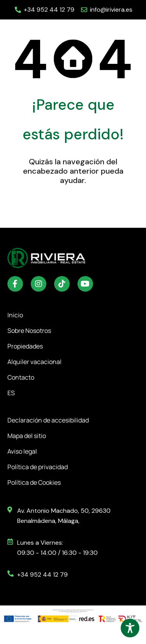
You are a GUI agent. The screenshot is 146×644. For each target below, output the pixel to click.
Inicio (15, 315)
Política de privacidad (38, 467)
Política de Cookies (34, 482)
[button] (130, 31)
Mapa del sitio (27, 436)
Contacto (21, 377)
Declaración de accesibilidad (48, 420)
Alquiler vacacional (34, 362)
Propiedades (27, 346)
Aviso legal (22, 451)
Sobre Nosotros (29, 331)
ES (13, 393)
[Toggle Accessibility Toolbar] (130, 628)
